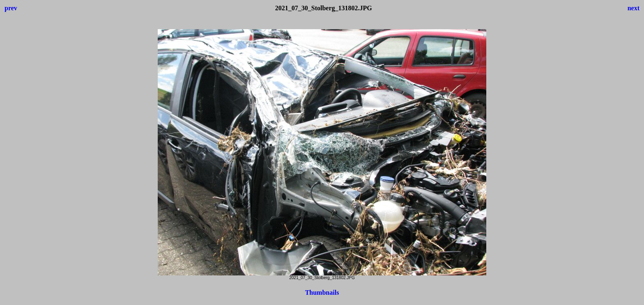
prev (11, 8)
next (634, 8)
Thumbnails (322, 292)
